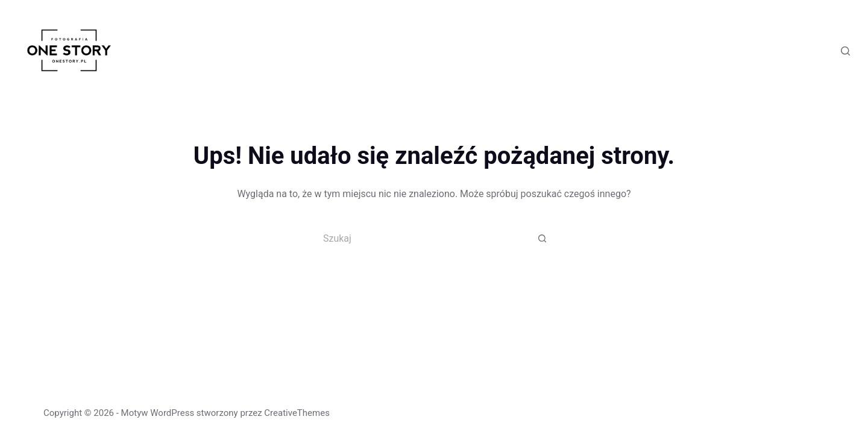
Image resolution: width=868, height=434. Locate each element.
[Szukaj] (845, 51)
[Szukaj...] (422, 238)
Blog (707, 51)
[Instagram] (824, 51)
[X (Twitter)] (806, 51)
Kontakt (748, 51)
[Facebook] (788, 51)
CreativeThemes (297, 413)
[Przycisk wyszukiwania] (542, 238)
